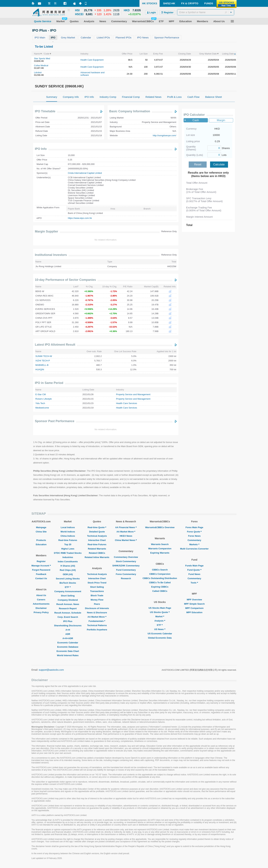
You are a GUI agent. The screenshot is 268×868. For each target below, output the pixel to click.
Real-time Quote (97, 527)
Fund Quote (194, 570)
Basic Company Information (130, 111)
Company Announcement (68, 591)
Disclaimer (41, 608)
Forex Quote (194, 532)
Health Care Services (127, 403)
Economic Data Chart (68, 651)
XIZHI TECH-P (43, 361)
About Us (41, 595)
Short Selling (68, 596)
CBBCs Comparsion (160, 574)
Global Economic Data (160, 638)
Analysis (160, 621)
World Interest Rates (68, 655)
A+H (68, 630)
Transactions (97, 591)
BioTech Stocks (68, 583)
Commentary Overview (126, 557)
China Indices (68, 536)
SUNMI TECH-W (44, 356)
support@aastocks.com (51, 670)
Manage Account (41, 566)
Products (41, 540)
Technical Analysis (97, 536)
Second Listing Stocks (68, 579)
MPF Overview (194, 600)
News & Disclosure (97, 613)
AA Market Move (97, 617)
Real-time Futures (68, 540)
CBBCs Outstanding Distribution (160, 578)
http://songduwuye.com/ (165, 135)
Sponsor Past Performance (55, 421)
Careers (41, 600)
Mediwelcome (42, 408)
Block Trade (97, 595)
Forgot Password (41, 570)
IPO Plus (68, 621)
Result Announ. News (68, 604)
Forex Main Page (194, 527)
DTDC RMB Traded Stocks (68, 553)
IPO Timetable (45, 111)
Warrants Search (160, 544)
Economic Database (68, 647)
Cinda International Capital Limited (85, 173)
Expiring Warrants (160, 553)
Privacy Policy (41, 612)
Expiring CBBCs (160, 587)
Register (41, 561)
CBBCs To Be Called (160, 583)
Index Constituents (68, 562)
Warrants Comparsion (160, 549)
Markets (194, 544)
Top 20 (68, 544)
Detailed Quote (97, 532)
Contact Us (41, 578)
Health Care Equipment (92, 60)
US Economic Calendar (160, 634)
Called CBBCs (160, 591)
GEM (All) (68, 574)
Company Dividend (68, 600)
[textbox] (206, 12)
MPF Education (194, 612)
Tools (194, 583)
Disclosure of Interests (97, 608)
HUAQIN (40, 369)
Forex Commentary (126, 574)
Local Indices (68, 527)
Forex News (194, 536)
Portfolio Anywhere (97, 630)
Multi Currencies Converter (194, 549)
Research (126, 578)
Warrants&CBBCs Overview (160, 527)
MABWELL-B (42, 365)
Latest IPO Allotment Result (55, 345)
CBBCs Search (160, 570)
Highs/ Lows (68, 549)
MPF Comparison (194, 608)
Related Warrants (97, 549)
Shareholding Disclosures (68, 626)
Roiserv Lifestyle (43, 399)
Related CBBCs (97, 553)
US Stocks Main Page (160, 608)
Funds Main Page (194, 566)
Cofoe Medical (41, 65)
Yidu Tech (40, 403)
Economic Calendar (68, 643)
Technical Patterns (97, 625)
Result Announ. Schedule (68, 613)
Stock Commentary (126, 561)
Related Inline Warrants (97, 557)
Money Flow (97, 600)
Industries (68, 557)
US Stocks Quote (160, 612)
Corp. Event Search (68, 617)
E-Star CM (41, 394)
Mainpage (41, 527)
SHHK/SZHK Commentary (126, 566)
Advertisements (41, 604)
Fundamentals (97, 621)
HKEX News (126, 536)
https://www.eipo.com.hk (80, 218)
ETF (68, 587)
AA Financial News (126, 527)
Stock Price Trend (97, 583)
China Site (41, 532)
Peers (97, 604)
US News (160, 629)
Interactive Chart (97, 540)
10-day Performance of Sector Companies (65, 280)
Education (41, 544)
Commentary (194, 540)
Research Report (68, 608)
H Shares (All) (68, 566)
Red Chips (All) (68, 570)
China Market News (126, 540)
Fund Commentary (126, 570)
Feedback (41, 574)
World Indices (68, 532)
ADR (68, 634)
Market (160, 616)
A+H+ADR (68, 638)
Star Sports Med (42, 58)
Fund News (194, 574)
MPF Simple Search (194, 604)
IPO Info (41, 149)
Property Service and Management (133, 394)
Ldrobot (38, 72)
